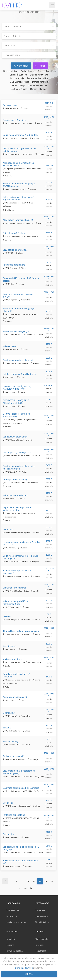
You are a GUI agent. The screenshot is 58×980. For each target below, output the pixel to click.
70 (28, 881)
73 (46, 881)
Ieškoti (40, 66)
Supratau (29, 974)
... (23, 881)
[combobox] (29, 27)
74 (52, 881)
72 (40, 881)
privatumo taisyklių (24, 968)
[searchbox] (30, 26)
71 (34, 881)
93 (25, 888)
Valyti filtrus (21, 66)
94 (31, 888)
